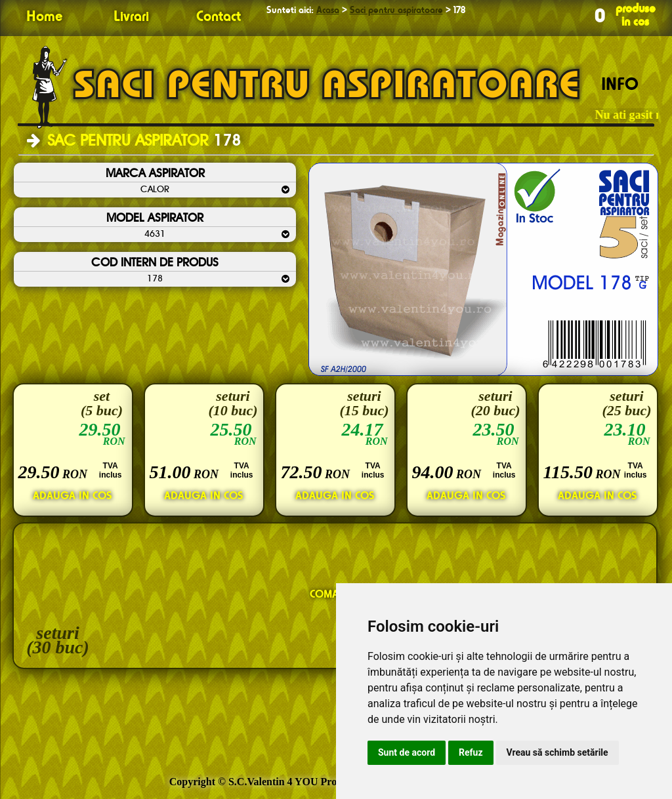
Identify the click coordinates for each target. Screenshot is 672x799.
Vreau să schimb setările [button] (557, 752)
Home (44, 17)
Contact (219, 17)
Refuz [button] (471, 752)
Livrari (131, 17)
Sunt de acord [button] (407, 752)
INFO (620, 85)
